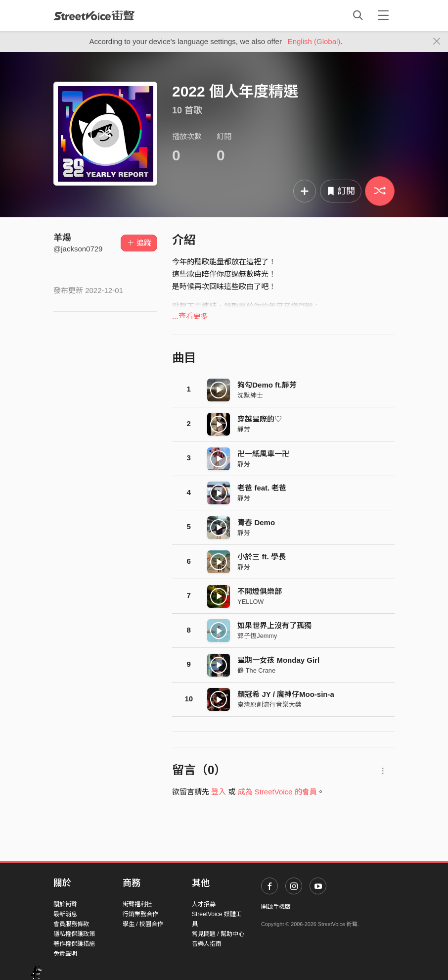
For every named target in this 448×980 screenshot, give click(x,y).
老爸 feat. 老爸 (262, 488)
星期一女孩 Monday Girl (278, 660)
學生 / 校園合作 (143, 924)
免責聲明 (65, 954)
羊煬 (62, 238)
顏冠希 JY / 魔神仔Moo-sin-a (286, 694)
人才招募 (204, 904)
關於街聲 (65, 904)
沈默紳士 (250, 395)
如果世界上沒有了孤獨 (274, 625)
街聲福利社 (137, 904)
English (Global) (314, 41)
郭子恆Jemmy (257, 636)
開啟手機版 (276, 907)
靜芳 (244, 429)
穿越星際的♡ (260, 419)
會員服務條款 (71, 924)
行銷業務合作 (140, 914)
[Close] (437, 42)
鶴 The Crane (256, 670)
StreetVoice (94, 15)
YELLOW (250, 602)
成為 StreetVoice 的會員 (277, 792)
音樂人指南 (207, 944)
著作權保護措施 (74, 944)
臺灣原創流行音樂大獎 (269, 705)
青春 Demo (256, 522)
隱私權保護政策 (74, 934)
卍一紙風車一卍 (263, 454)
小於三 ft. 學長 (262, 557)
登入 (219, 792)
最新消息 (65, 914)
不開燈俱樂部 (260, 591)
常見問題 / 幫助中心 (218, 934)
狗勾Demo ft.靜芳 (267, 385)
